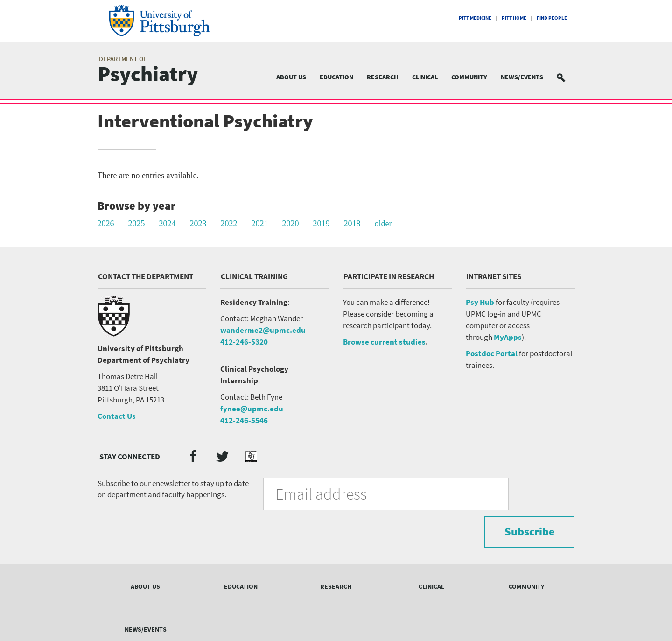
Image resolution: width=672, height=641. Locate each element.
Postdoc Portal (492, 353)
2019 (322, 224)
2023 (198, 224)
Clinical (425, 77)
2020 (291, 224)
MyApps (508, 337)
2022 (229, 224)
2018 (352, 224)
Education (336, 77)
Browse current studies (384, 342)
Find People (552, 18)
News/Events (522, 77)
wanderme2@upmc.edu (263, 330)
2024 (168, 224)
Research (383, 77)
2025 (137, 224)
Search (567, 77)
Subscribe (523, 493)
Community (469, 77)
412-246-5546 (244, 420)
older (383, 224)
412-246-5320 (244, 342)
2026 (106, 224)
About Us (291, 77)
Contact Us (117, 416)
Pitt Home (514, 18)
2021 (260, 224)
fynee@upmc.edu (252, 409)
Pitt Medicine (475, 18)
